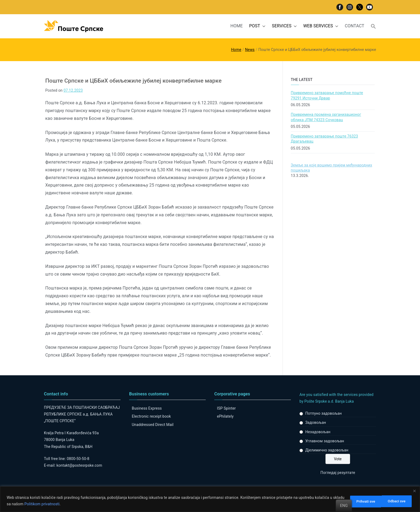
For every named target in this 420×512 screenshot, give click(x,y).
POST (257, 26)
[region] (210, 499)
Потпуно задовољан (324, 413)
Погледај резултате (338, 473)
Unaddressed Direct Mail (153, 425)
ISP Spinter (226, 408)
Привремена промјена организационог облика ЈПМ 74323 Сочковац (326, 117)
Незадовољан (318, 432)
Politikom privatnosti (54, 504)
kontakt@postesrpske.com (79, 465)
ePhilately (225, 416)
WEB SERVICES (321, 26)
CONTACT (355, 26)
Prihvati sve (396, 501)
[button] (263, 26)
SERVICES (284, 26)
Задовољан (316, 422)
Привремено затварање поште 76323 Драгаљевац (325, 139)
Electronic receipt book (151, 416)
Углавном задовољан (325, 441)
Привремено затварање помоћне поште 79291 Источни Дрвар (327, 95)
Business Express (147, 408)
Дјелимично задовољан (327, 450)
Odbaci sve (359, 501)
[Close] (414, 491)
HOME (237, 26)
